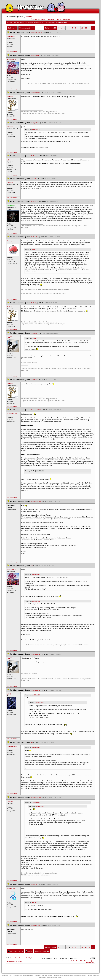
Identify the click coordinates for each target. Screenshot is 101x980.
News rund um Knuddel (43, 22)
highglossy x (36, 130)
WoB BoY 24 (36, 695)
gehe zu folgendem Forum (50, 958)
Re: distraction (35, 55)
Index (29, 951)
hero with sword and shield (23, 958)
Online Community (93, 976)
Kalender (51, 19)
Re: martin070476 (36, 410)
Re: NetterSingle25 (36, 33)
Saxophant (34, 958)
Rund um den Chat (27, 22)
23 (86, 28)
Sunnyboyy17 (36, 574)
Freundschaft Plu (70, 976)
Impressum (54, 977)
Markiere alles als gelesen (15, 962)
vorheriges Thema (15, 951)
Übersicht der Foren (38, 19)
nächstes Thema (42, 951)
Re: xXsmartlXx (35, 925)
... (79, 28)
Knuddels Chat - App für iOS (43, 976)
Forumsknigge (65, 19)
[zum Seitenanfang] (12, 51)
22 (82, 28)
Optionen (12, 28)
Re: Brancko (34, 156)
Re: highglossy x (36, 123)
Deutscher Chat (7, 976)
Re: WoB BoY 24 (36, 93)
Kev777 (34, 903)
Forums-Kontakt (67, 961)
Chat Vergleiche (44, 977)
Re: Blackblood (35, 237)
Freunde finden (58, 976)
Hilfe (57, 19)
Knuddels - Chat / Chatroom (82, 961)
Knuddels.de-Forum (14, 22)
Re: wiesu (34, 179)
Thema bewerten (27, 28)
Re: (32, 566)
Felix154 (35, 338)
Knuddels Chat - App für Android (23, 976)
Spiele (79, 976)
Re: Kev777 (34, 380)
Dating (84, 976)
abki (33, 250)
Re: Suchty (34, 303)
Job (60, 977)
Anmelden (28, 17)
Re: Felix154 (35, 333)
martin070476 (36, 802)
